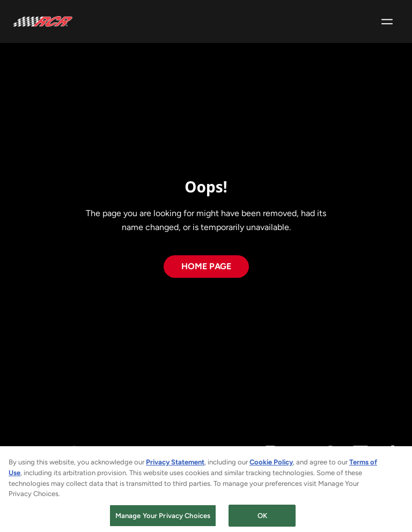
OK (262, 519)
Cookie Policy (271, 466)
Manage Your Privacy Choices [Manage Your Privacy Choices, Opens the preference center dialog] (163, 519)
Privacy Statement (175, 466)
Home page (206, 266)
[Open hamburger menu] (387, 21)
